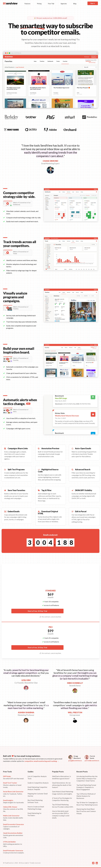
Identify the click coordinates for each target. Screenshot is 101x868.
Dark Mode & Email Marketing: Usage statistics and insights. (63, 793)
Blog (75, 4)
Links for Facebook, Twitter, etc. (13, 794)
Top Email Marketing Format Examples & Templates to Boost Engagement (86, 787)
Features (28, 4)
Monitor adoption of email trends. (12, 785)
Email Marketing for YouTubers (35, 814)
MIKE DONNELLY (75, 683)
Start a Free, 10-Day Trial (37, 611)
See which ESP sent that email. (13, 777)
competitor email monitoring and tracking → (42, 761)
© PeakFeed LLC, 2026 (10, 863)
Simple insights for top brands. (14, 801)
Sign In (93, 3)
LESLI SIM (26, 680)
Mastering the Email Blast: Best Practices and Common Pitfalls (86, 811)
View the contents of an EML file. (13, 809)
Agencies (64, 4)
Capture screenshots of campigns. (13, 827)
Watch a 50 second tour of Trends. (17, 253)
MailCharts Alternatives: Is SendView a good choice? (61, 777)
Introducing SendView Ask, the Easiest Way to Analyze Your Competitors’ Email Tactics (87, 779)
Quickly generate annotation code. (13, 835)
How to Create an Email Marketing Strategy (36, 808)
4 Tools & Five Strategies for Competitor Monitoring (62, 799)
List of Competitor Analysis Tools (37, 777)
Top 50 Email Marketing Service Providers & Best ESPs (63, 806)
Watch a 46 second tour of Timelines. (17, 308)
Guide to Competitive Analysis (38, 783)
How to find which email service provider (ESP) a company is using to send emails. (61, 814)
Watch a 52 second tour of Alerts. (17, 411)
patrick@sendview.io (92, 761)
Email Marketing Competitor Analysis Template (37, 788)
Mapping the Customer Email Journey (38, 795)
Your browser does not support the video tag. (50, 81)
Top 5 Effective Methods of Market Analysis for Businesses (86, 796)
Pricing (39, 4)
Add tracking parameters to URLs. (13, 844)
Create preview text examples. (14, 852)
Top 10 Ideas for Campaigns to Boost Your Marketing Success (87, 804)
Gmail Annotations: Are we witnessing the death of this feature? (62, 785)
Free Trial (51, 4)
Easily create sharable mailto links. (13, 818)
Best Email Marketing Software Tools (35, 801)
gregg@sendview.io (75, 761)
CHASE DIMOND (50, 161)
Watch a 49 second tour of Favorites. (17, 359)
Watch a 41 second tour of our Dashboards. (18, 204)
